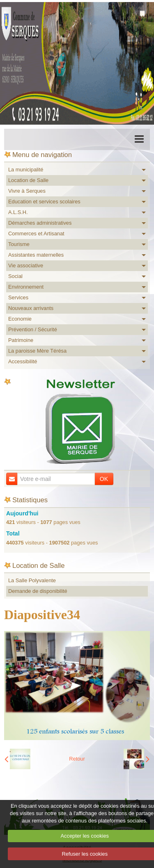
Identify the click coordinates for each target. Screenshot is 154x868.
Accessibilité (23, 361)
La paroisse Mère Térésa (37, 351)
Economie (20, 319)
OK (104, 479)
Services (18, 297)
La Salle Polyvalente (32, 580)
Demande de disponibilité (38, 591)
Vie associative (26, 265)
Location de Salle (28, 180)
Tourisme (19, 244)
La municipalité (26, 170)
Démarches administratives (40, 223)
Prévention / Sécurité (33, 329)
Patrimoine (21, 340)
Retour (77, 759)
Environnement (26, 287)
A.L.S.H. (18, 212)
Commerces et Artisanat (36, 234)
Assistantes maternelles (36, 255)
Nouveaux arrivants (31, 308)
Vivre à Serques (27, 191)
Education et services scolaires (44, 202)
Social (15, 276)
